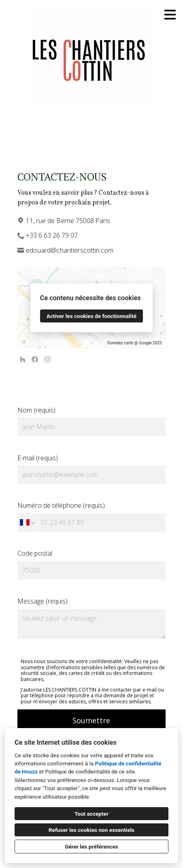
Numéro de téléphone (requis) (91, 516)
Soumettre (91, 720)
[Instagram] (47, 360)
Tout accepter (91, 814)
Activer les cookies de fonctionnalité (91, 316)
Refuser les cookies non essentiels (91, 830)
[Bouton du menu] (170, 15)
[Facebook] (35, 360)
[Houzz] (22, 360)
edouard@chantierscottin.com (70, 250)
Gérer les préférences (91, 847)
